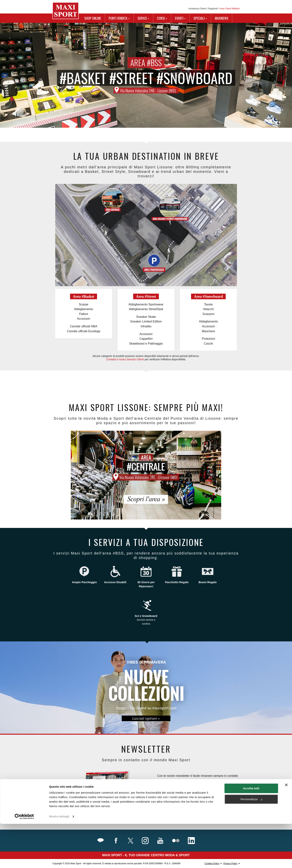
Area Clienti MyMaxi (230, 9)
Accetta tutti (251, 833)
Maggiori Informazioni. (173, 823)
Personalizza (251, 843)
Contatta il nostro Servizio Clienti (125, 359)
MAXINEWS (222, 18)
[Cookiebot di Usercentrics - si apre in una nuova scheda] (24, 861)
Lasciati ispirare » (146, 718)
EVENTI (179, 18)
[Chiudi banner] (286, 829)
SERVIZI (142, 18)
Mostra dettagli (59, 861)
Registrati (213, 9)
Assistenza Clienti (197, 9)
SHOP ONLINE (93, 18)
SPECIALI (199, 18)
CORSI (161, 18)
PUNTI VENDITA (118, 18)
